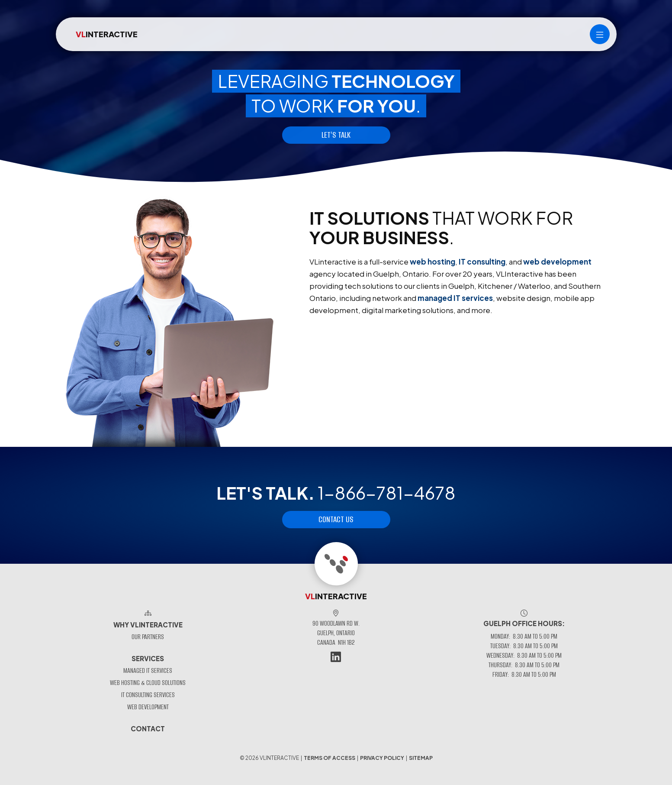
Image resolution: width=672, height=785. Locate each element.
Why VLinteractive (148, 625)
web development (557, 262)
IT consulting (482, 262)
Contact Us (336, 519)
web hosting (432, 262)
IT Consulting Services (148, 695)
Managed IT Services (148, 670)
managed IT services (455, 298)
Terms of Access (330, 758)
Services (148, 658)
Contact (148, 728)
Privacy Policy (382, 758)
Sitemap (421, 758)
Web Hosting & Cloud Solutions (148, 683)
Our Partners (148, 637)
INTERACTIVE (107, 34)
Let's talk (336, 135)
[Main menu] (600, 34)
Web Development (148, 707)
